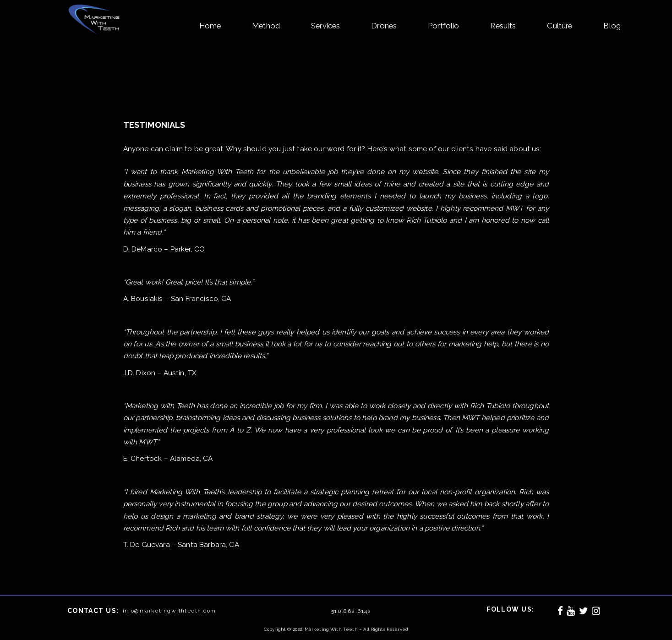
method (266, 26)
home (210, 26)
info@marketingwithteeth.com (169, 611)
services (325, 26)
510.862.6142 (351, 611)
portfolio (443, 26)
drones (384, 26)
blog (612, 26)
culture (560, 26)
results (503, 26)
